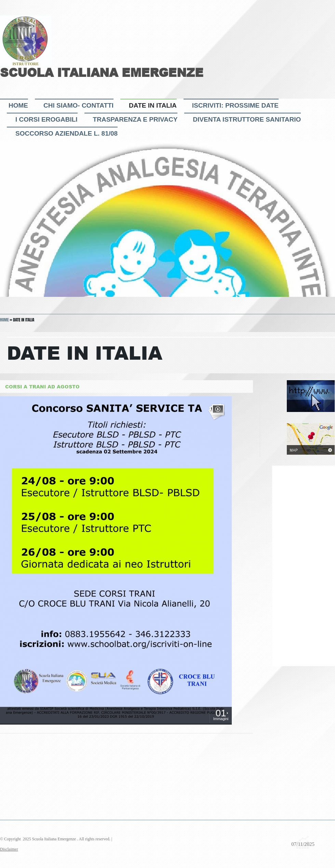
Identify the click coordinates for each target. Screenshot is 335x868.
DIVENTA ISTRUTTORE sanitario (247, 119)
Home (18, 105)
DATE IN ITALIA (153, 105)
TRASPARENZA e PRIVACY (135, 119)
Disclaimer (9, 849)
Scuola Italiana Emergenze (102, 72)
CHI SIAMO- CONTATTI (78, 105)
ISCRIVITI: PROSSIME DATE (235, 105)
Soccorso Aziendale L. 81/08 (66, 133)
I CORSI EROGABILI (46, 119)
